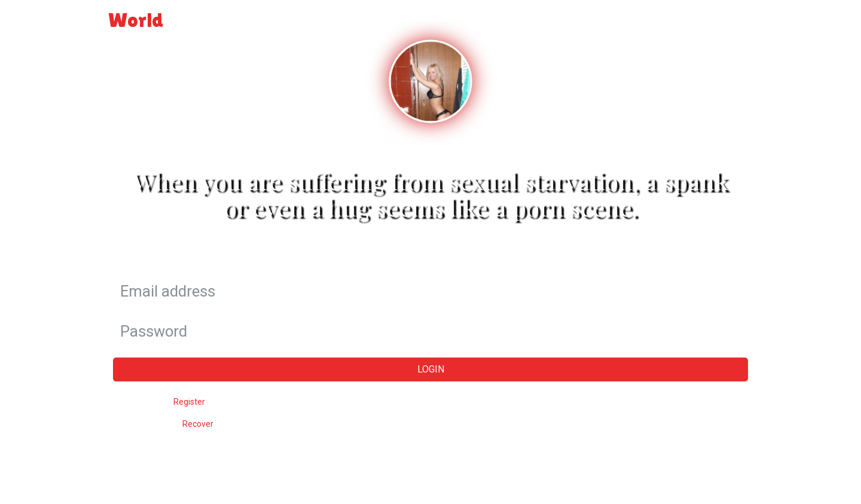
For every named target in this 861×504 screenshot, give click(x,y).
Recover (198, 424)
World (162, 20)
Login (734, 15)
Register (189, 402)
